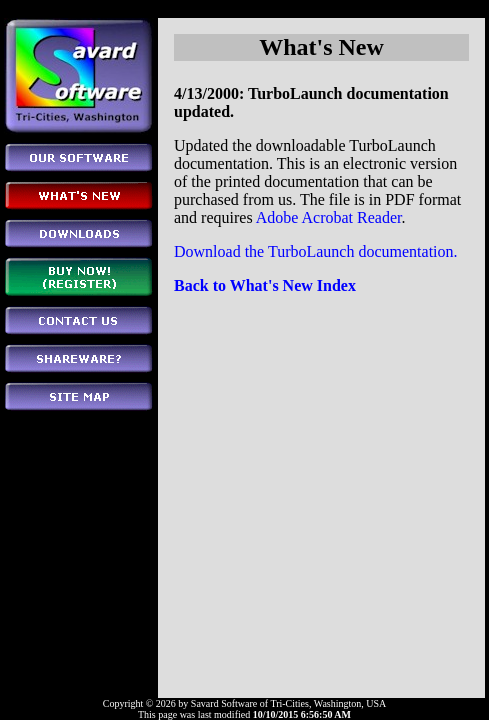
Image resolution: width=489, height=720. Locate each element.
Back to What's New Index (265, 285)
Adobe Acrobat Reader (329, 217)
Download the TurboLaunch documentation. (316, 251)
